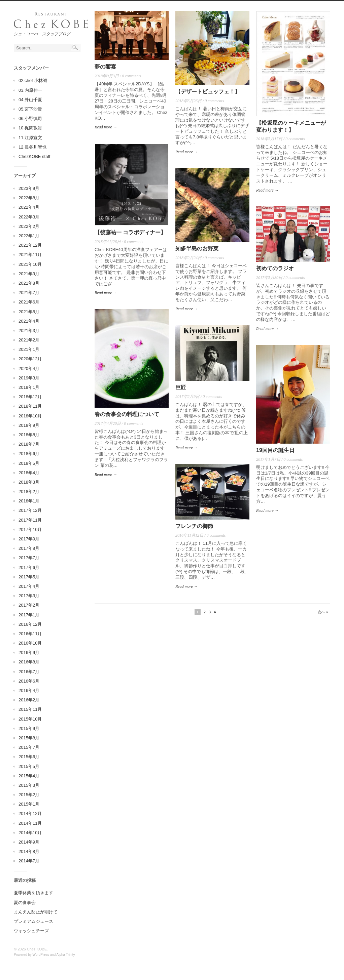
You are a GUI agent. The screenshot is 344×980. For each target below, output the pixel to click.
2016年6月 (29, 681)
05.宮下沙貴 (30, 109)
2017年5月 (29, 577)
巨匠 (181, 387)
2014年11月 (30, 823)
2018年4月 (29, 473)
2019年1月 (29, 387)
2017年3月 (29, 596)
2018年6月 (29, 454)
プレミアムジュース (33, 921)
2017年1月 (29, 615)
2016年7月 (29, 672)
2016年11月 (30, 634)
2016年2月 (29, 700)
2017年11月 (30, 520)
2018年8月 (29, 435)
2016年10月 (30, 643)
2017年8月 (29, 548)
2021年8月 (29, 283)
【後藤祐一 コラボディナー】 (130, 232)
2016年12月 (30, 624)
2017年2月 (29, 605)
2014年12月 (30, 813)
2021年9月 (29, 274)
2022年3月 (29, 217)
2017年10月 (30, 529)
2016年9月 (29, 652)
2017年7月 (29, 558)
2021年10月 (30, 264)
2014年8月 (29, 851)
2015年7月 (29, 747)
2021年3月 (29, 331)
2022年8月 (29, 198)
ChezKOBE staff (34, 156)
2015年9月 (29, 728)
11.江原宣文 (30, 138)
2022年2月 (29, 226)
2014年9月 (29, 842)
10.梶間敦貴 (30, 128)
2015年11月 (30, 709)
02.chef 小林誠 (33, 80)
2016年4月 (29, 690)
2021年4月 (29, 321)
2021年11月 (30, 255)
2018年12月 (30, 397)
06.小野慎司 (30, 118)
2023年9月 (29, 188)
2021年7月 (29, 293)
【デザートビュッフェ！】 (208, 92)
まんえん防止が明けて (36, 912)
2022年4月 (29, 207)
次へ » (323, 612)
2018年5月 (29, 463)
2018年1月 (29, 501)
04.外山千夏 (30, 100)
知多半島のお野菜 (197, 249)
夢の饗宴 (105, 67)
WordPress (41, 955)
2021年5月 (29, 312)
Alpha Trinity (66, 955)
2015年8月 (29, 738)
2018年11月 (30, 406)
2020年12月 (30, 359)
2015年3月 (29, 785)
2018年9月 (29, 425)
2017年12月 (30, 510)
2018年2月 (29, 492)
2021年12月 (30, 245)
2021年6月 (29, 302)
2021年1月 (29, 349)
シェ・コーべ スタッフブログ (42, 34)
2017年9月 (29, 539)
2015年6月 (29, 757)
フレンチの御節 (194, 526)
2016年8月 (29, 662)
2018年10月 (30, 416)
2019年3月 (29, 378)
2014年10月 (30, 833)
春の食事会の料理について (127, 414)
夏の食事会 (25, 903)
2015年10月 (30, 719)
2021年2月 (29, 340)
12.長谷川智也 (32, 147)
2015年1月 (29, 804)
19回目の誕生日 (275, 450)
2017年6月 (29, 567)
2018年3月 (29, 482)
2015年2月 (29, 795)
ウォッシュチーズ (31, 931)
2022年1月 (29, 236)
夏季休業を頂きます (33, 893)
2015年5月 (29, 766)
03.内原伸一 (30, 90)
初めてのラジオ (275, 268)
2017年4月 (29, 586)
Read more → (106, 127)
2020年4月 (29, 369)
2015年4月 (29, 776)
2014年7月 (29, 861)
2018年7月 (29, 444)
